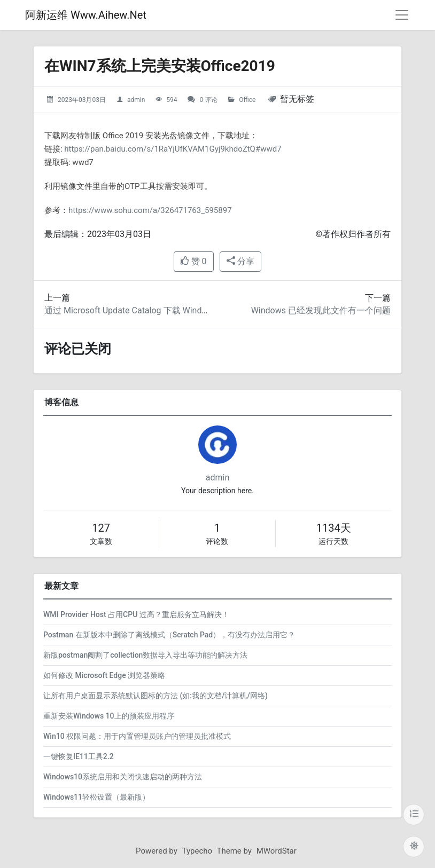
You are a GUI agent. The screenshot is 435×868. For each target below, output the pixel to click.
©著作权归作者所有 (353, 234)
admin (136, 100)
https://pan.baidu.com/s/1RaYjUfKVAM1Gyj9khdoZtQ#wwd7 (173, 149)
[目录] (414, 815)
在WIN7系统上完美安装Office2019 (160, 66)
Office (247, 100)
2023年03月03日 (82, 100)
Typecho (197, 851)
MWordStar (277, 851)
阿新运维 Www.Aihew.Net (86, 15)
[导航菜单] (402, 15)
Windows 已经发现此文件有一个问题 (321, 310)
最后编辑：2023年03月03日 (98, 234)
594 (172, 100)
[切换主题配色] (414, 847)
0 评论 (208, 100)
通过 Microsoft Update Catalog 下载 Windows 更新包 (145, 310)
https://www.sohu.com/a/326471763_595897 (150, 210)
